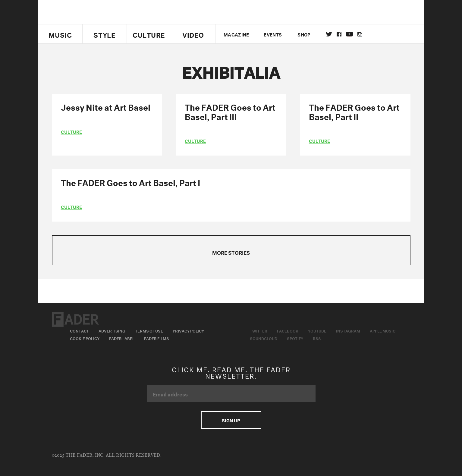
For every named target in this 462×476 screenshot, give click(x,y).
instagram (360, 34)
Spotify (295, 338)
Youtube (317, 330)
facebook (339, 34)
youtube (349, 34)
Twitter (329, 34)
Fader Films (157, 338)
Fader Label (122, 338)
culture (71, 131)
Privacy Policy (188, 330)
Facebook (288, 330)
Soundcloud (264, 338)
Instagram (348, 330)
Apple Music (383, 330)
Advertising (112, 330)
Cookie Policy (85, 338)
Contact (79, 330)
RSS (317, 338)
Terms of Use (149, 330)
